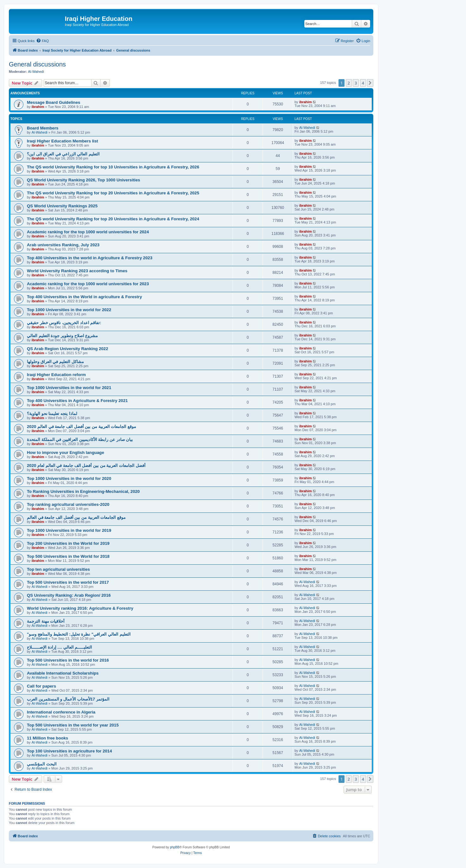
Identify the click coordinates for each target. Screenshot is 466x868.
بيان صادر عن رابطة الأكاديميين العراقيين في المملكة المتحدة (80, 440)
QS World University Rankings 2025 (62, 206)
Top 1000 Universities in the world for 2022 (69, 310)
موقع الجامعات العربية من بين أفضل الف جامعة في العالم (76, 517)
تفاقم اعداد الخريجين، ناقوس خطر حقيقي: (64, 323)
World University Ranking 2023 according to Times (77, 271)
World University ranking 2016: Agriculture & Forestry (80, 608)
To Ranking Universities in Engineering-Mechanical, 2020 (83, 491)
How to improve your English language (65, 453)
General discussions (37, 64)
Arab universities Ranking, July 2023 (63, 245)
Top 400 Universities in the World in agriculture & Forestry (84, 297)
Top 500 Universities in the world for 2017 (68, 582)
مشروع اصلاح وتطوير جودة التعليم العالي (62, 336)
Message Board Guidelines (54, 102)
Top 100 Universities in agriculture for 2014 (69, 751)
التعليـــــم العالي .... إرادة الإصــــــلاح (59, 647)
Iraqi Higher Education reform (56, 375)
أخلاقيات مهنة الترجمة (46, 621)
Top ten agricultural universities (58, 569)
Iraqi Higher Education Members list (62, 141)
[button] (370, 83)
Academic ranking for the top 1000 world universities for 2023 (88, 284)
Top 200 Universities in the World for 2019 (68, 543)
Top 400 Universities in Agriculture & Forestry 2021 (77, 401)
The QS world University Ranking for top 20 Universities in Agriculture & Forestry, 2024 (113, 219)
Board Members (43, 128)
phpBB (175, 847)
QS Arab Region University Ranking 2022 (68, 349)
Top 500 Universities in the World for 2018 (68, 556)
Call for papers (41, 686)
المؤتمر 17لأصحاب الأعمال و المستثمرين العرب (68, 699)
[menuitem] (42, 41)
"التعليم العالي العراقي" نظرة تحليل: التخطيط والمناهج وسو (79, 634)
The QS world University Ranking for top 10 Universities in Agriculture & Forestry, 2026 (113, 167)
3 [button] (356, 83)
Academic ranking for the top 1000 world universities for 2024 (88, 232)
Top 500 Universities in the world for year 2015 (73, 725)
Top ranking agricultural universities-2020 (68, 504)
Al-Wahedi (36, 72)
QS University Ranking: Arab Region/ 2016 (69, 595)
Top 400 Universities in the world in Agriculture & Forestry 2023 (90, 258)
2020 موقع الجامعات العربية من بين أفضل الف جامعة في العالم (81, 427)
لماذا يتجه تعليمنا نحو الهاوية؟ (52, 414)
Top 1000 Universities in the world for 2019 (69, 530)
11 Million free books (47, 738)
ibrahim (38, 107)
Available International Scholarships (63, 673)
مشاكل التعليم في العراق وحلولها (55, 362)
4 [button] (363, 83)
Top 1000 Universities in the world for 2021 (69, 388)
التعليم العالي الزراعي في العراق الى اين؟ (63, 154)
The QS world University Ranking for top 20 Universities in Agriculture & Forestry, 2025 (113, 193)
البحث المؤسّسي (42, 764)
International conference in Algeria (61, 712)
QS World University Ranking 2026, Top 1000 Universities (84, 180)
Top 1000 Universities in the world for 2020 (69, 478)
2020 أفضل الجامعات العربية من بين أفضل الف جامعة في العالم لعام (86, 465)
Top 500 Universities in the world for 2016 (68, 660)
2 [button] (349, 83)
